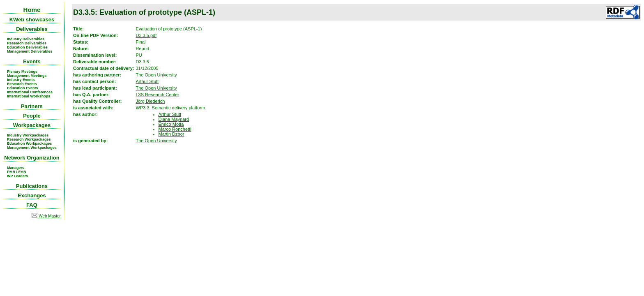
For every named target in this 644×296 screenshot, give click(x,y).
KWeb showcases (32, 20)
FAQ (32, 205)
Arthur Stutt (147, 81)
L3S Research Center (158, 95)
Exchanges (32, 195)
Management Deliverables (30, 51)
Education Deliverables (27, 47)
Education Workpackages (29, 143)
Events (32, 61)
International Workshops (29, 96)
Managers (16, 168)
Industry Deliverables (26, 39)
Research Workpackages (29, 139)
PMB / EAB (17, 172)
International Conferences (30, 92)
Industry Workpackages (28, 135)
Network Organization (32, 158)
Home (32, 10)
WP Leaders (17, 176)
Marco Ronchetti (175, 129)
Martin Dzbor (171, 134)
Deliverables (32, 29)
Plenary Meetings (22, 72)
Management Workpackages (32, 148)
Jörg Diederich (151, 101)
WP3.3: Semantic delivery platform (171, 108)
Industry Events (21, 80)
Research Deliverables (27, 43)
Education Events (23, 88)
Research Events (22, 84)
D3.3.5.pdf (146, 35)
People (32, 116)
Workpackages (32, 125)
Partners (32, 106)
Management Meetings (27, 76)
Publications (32, 186)
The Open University (156, 75)
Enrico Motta (171, 124)
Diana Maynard (174, 119)
